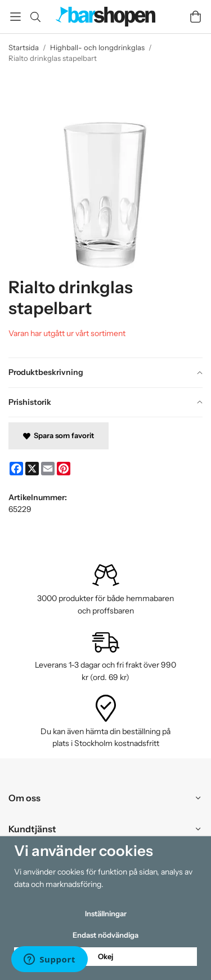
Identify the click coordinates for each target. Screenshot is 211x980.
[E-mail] (48, 469)
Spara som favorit (59, 435)
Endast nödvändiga (105, 935)
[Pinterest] (64, 469)
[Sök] (35, 17)
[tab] (105, 373)
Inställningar (106, 913)
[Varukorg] (196, 17)
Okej (105, 956)
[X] (32, 469)
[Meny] (15, 17)
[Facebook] (16, 469)
